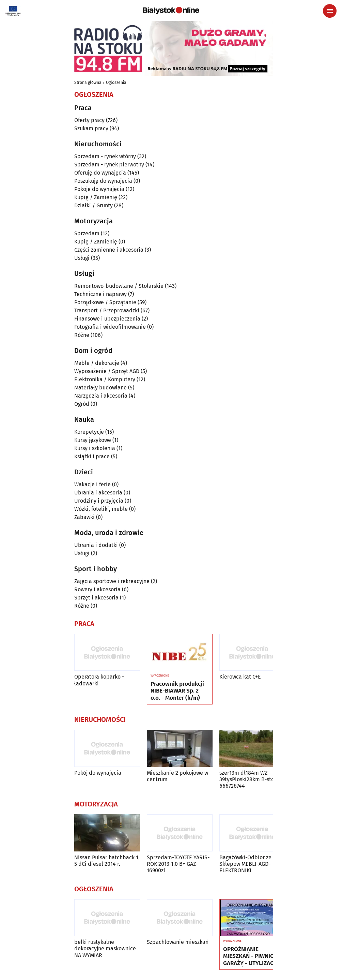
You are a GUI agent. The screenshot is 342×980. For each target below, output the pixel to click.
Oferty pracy (89, 120)
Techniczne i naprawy (100, 294)
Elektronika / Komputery (105, 379)
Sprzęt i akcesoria (96, 598)
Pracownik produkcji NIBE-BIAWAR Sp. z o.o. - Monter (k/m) (177, 691)
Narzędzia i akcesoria (101, 396)
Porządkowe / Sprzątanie (105, 302)
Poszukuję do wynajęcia (103, 181)
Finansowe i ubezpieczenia (107, 319)
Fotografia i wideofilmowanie (110, 327)
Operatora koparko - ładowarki (99, 680)
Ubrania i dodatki (96, 545)
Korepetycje (89, 432)
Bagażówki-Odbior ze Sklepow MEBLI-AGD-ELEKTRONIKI (245, 864)
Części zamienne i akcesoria (109, 250)
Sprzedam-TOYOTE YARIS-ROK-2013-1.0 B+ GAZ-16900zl (178, 864)
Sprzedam (87, 233)
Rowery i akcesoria (97, 589)
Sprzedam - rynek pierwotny (109, 165)
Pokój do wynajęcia (98, 773)
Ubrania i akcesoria (98, 493)
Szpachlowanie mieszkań (178, 942)
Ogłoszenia (116, 83)
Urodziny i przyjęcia (99, 501)
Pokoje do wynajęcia (99, 189)
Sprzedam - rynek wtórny (105, 156)
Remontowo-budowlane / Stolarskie (119, 286)
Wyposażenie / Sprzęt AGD (107, 371)
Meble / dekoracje (97, 363)
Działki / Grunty (94, 205)
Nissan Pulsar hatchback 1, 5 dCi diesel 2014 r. (107, 861)
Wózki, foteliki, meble (101, 509)
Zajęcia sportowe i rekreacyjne (112, 581)
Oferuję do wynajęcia (100, 173)
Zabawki (84, 517)
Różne (82, 335)
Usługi (82, 258)
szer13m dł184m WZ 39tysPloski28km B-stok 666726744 (248, 779)
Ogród (82, 404)
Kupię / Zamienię (96, 197)
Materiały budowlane (100, 388)
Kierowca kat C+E (240, 677)
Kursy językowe (93, 440)
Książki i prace (92, 456)
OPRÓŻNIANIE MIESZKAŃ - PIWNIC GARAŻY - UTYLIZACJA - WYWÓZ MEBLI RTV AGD (251, 956)
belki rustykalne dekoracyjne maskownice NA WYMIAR (105, 948)
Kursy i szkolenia (95, 448)
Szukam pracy (91, 128)
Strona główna (88, 83)
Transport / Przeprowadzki (107, 310)
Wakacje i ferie (92, 484)
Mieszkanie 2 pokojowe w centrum (177, 776)
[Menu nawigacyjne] (330, 11)
